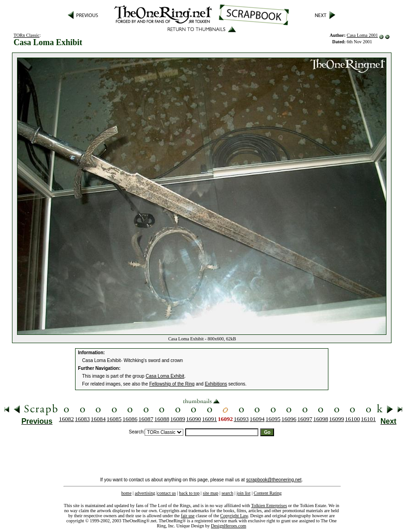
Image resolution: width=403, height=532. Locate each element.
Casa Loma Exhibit (165, 376)
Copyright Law (234, 516)
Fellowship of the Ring (172, 384)
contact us (167, 493)
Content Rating (268, 493)
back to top (189, 493)
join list (243, 493)
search (228, 493)
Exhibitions (216, 384)
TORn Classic (26, 35)
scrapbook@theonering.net (274, 480)
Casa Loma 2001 (362, 35)
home (126, 493)
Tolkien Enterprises (269, 506)
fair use (188, 516)
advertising (145, 493)
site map (210, 493)
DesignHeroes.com (228, 526)
